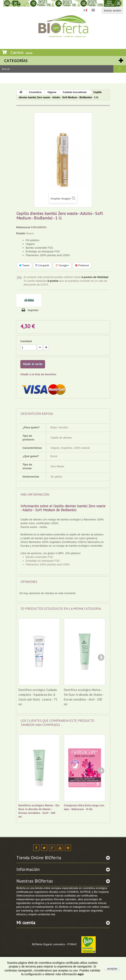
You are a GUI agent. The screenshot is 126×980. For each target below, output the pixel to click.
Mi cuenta (26, 923)
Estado (21, 233)
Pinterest (82, 265)
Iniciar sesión (113, 11)
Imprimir (33, 310)
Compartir (42, 265)
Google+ (62, 265)
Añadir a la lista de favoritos (38, 374)
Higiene (52, 92)
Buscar (120, 69)
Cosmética (35, 92)
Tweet (24, 265)
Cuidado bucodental (74, 92)
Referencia (23, 227)
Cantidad (26, 341)
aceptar (112, 969)
